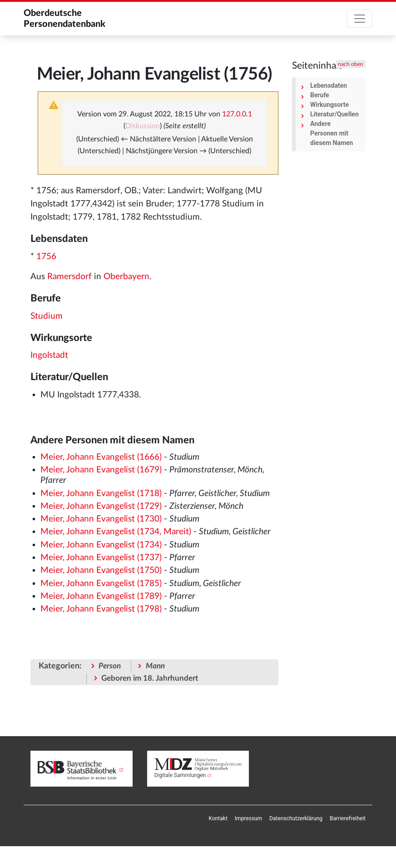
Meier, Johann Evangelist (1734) (101, 545)
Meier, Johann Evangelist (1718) (101, 494)
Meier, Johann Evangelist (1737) (101, 558)
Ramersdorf (69, 277)
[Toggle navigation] (360, 19)
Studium (47, 316)
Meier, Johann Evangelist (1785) (101, 584)
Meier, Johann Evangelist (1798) (101, 609)
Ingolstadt (49, 355)
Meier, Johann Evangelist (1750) (101, 570)
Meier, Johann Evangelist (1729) (101, 506)
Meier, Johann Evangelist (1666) (101, 457)
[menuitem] (218, 818)
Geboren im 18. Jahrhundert (150, 678)
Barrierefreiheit (348, 818)
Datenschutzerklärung (296, 818)
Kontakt (218, 818)
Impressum (248, 818)
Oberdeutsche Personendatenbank (64, 19)
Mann (155, 666)
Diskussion (143, 126)
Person (110, 666)
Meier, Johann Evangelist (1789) (101, 596)
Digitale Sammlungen (180, 775)
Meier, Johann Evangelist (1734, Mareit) (116, 532)
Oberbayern (126, 277)
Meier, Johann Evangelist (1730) (101, 519)
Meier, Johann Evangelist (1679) (101, 470)
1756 (46, 257)
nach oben (351, 64)
